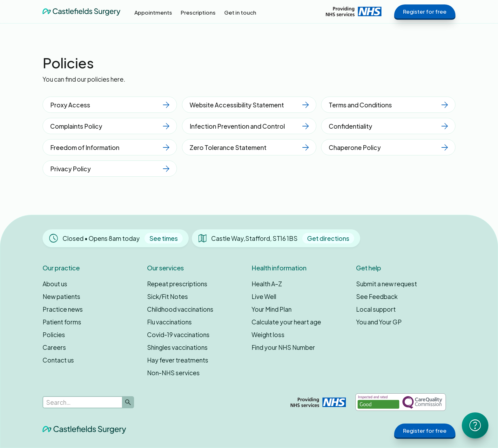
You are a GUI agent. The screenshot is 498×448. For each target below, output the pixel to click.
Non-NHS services (173, 373)
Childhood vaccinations (180, 309)
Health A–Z (267, 284)
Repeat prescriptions (177, 284)
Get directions (328, 238)
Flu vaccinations (169, 322)
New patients (61, 296)
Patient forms (62, 322)
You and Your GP (379, 322)
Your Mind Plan (272, 309)
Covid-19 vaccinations (178, 335)
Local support (376, 309)
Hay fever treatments (178, 360)
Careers (54, 347)
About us (55, 284)
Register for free (425, 11)
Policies (54, 335)
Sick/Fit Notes (168, 296)
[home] (81, 12)
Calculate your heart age (286, 322)
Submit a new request (387, 284)
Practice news (63, 309)
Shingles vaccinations (177, 347)
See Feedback (377, 296)
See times (164, 238)
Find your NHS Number (283, 347)
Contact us (58, 360)
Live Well (264, 296)
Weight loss (268, 335)
